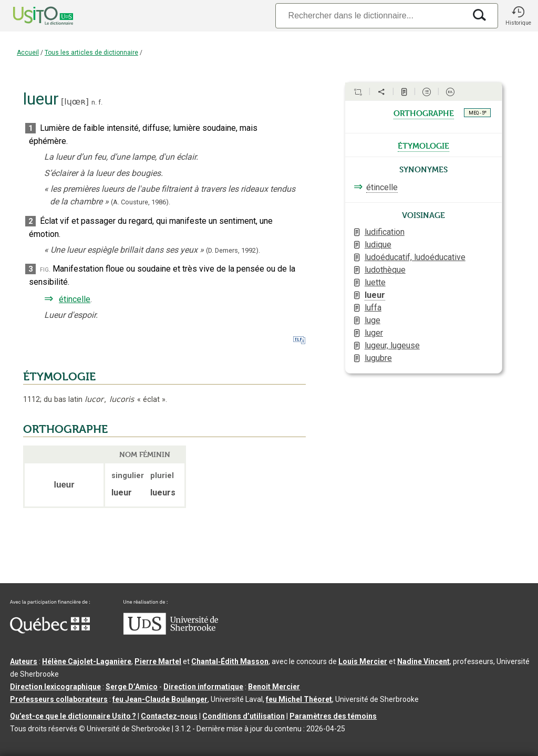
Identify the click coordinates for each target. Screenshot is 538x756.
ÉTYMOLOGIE (59, 377)
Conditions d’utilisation (244, 716)
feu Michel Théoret (299, 699)
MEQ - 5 (478, 112)
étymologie (423, 145)
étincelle (75, 299)
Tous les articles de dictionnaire (91, 53)
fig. (45, 269)
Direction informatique (203, 687)
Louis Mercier (363, 661)
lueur (375, 295)
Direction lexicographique (55, 687)
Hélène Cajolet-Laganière (87, 661)
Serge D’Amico (132, 687)
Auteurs (24, 661)
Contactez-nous (169, 716)
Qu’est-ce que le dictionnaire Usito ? (73, 716)
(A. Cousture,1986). (141, 202)
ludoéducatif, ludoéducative (415, 257)
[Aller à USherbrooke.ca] (171, 632)
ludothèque (385, 270)
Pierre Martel (158, 661)
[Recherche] (370, 15)
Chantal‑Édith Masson (230, 661)
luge (373, 320)
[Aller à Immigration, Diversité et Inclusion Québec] (50, 631)
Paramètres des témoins (333, 716)
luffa (373, 308)
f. (100, 102)
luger (374, 333)
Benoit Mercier (274, 687)
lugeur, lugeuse (392, 345)
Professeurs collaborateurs (59, 699)
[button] (518, 16)
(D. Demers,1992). (233, 250)
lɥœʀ (75, 102)
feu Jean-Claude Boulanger (160, 699)
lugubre (378, 358)
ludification (385, 232)
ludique (378, 245)
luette (375, 282)
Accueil (28, 53)
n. (94, 102)
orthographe (424, 112)
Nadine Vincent (423, 661)
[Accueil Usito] (32, 16)
